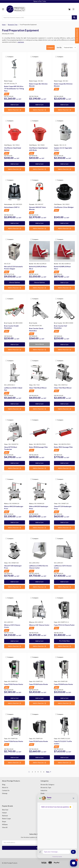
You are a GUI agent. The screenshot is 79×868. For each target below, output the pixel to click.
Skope (4, 821)
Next (49, 772)
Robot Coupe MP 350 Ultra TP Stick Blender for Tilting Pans (14, 89)
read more (21, 42)
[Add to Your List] (15, 110)
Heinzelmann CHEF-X (12, 207)
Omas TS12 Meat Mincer (63, 388)
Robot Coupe (6, 819)
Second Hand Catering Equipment (51, 796)
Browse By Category (47, 785)
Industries (44, 790)
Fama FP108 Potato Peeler (63, 684)
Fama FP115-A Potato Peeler (64, 625)
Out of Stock (39, 344)
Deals (43, 793)
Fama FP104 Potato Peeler (39, 741)
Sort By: (59, 48)
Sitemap (5, 793)
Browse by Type (46, 787)
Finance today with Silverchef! (40, 1)
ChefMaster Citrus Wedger (64, 207)
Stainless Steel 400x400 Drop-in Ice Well (24, 858)
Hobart (4, 813)
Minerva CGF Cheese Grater (39, 625)
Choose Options (15, 282)
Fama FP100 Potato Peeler (39, 684)
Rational (5, 816)
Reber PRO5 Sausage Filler (63, 447)
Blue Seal (5, 810)
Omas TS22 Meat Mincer (38, 388)
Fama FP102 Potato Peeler (14, 684)
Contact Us (6, 790)
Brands (43, 799)
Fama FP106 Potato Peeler (14, 741)
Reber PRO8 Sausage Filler (39, 447)
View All (5, 827)
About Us (5, 787)
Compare (51, 47)
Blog (4, 785)
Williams (5, 824)
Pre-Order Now (64, 641)
